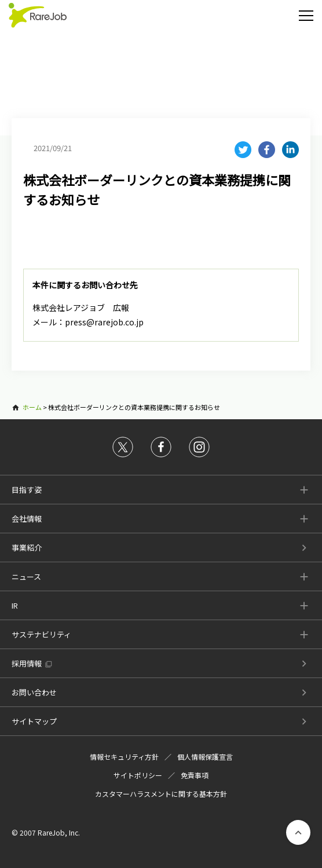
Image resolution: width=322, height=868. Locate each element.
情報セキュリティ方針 (124, 757)
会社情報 (27, 519)
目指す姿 (27, 490)
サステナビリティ (41, 634)
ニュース (26, 576)
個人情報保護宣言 (205, 757)
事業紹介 (27, 547)
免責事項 (195, 775)
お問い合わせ (34, 692)
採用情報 (27, 663)
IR (15, 605)
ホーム (32, 407)
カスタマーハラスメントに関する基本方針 (161, 794)
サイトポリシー (138, 775)
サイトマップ (34, 721)
